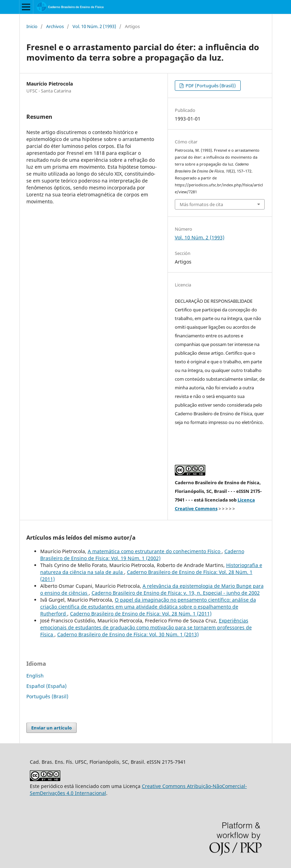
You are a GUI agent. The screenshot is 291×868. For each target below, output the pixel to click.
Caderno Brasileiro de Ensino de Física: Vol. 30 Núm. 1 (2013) (128, 634)
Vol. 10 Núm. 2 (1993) (94, 26)
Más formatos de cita (201, 204)
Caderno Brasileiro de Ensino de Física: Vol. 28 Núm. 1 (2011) (141, 614)
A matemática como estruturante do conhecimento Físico (155, 551)
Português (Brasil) (47, 696)
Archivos (55, 26)
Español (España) (46, 686)
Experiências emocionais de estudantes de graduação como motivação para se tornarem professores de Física (146, 627)
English (35, 676)
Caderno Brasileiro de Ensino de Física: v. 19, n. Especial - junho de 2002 (176, 593)
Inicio (32, 26)
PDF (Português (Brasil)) (210, 86)
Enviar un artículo (52, 728)
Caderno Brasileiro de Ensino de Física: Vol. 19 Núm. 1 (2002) (142, 555)
